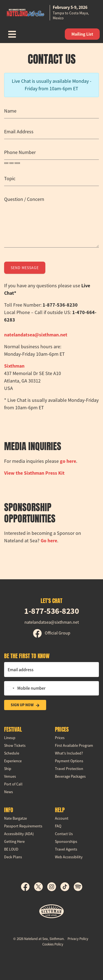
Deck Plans (13, 857)
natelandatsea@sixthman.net (36, 335)
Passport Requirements (23, 826)
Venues (10, 776)
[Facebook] (27, 887)
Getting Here (14, 841)
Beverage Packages (70, 776)
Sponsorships (66, 841)
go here (68, 461)
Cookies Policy (53, 944)
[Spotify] (78, 887)
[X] (41, 887)
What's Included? (69, 753)
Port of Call (13, 784)
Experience (13, 761)
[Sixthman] (51, 911)
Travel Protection (69, 769)
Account (62, 818)
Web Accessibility (69, 857)
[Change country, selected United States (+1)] (10, 688)
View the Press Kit (34, 473)
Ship (8, 769)
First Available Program (74, 745)
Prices (60, 738)
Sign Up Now (25, 705)
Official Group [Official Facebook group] (52, 633)
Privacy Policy (78, 939)
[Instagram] (54, 887)
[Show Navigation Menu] (12, 34)
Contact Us (64, 834)
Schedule (12, 753)
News (9, 792)
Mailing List (82, 34)
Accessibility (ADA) (19, 834)
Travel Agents (66, 849)
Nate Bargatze (16, 818)
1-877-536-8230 (51, 611)
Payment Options (69, 761)
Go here (49, 541)
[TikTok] (67, 887)
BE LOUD (11, 849)
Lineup (10, 738)
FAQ (58, 826)
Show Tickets (15, 745)
